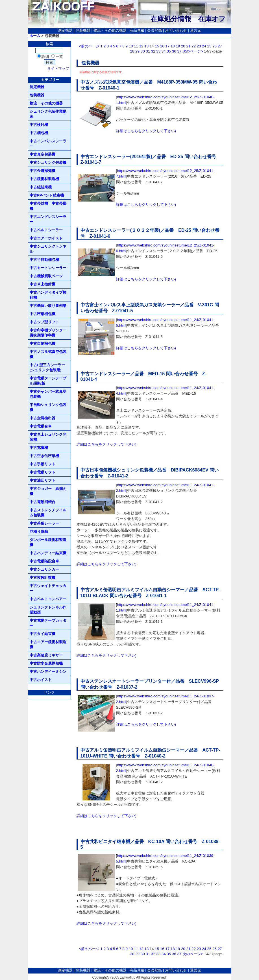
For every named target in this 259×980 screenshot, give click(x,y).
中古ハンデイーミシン (48, 672)
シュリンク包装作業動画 (48, 114)
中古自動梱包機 (43, 343)
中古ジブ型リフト (44, 322)
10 (131, 46)
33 (158, 51)
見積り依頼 (39, 532)
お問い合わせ (176, 30)
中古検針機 (39, 125)
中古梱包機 (39, 133)
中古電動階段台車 (44, 561)
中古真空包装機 (43, 154)
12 (141, 46)
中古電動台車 (41, 426)
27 (220, 46)
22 (194, 46)
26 (215, 46)
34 (164, 51)
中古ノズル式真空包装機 (48, 354)
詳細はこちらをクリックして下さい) (146, 131)
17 (167, 46)
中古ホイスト (41, 680)
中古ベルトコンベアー (48, 599)
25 (209, 46)
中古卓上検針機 (43, 284)
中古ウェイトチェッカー (48, 588)
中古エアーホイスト (46, 238)
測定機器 (65, 30)
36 (174, 51)
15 (157, 46)
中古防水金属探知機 (46, 663)
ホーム (35, 36)
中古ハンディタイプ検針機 (48, 295)
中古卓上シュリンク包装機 (48, 437)
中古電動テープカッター (48, 623)
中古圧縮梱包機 (43, 314)
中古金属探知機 (43, 171)
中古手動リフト (43, 464)
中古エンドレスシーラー (48, 219)
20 (183, 46)
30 (143, 51)
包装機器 (83, 30)
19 (178, 46)
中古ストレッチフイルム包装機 (48, 513)
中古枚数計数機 (43, 578)
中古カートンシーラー (48, 268)
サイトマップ (58, 68)
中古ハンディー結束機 (48, 553)
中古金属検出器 (43, 418)
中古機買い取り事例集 (48, 306)
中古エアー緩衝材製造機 (48, 644)
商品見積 (137, 30)
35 (169, 51)
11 (136, 46)
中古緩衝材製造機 (44, 179)
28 (132, 51)
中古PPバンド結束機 (47, 195)
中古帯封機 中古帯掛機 (48, 206)
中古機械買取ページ (46, 276)
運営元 (196, 30)
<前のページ (89, 46)
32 (153, 51)
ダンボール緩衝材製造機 (48, 542)
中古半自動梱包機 (44, 260)
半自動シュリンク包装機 (48, 407)
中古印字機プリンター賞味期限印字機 (48, 333)
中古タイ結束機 (43, 634)
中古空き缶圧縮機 (44, 456)
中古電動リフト (43, 472)
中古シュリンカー (44, 569)
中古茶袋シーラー (44, 523)
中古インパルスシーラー (48, 144)
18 (173, 46)
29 (137, 51)
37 (179, 51)
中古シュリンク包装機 (48, 162)
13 (146, 46)
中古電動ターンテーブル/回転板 (48, 381)
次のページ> (193, 51)
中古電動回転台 (43, 502)
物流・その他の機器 (110, 30)
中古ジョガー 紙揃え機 (48, 491)
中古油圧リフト (43, 480)
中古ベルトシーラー (46, 230)
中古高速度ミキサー (46, 655)
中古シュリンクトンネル (48, 249)
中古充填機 (39, 448)
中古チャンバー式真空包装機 (48, 394)
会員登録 (154, 30)
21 (188, 46)
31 (148, 51)
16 (162, 46)
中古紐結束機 (41, 187)
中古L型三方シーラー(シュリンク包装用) (47, 367)
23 (199, 46)
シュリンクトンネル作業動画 (48, 610)
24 (204, 46)
